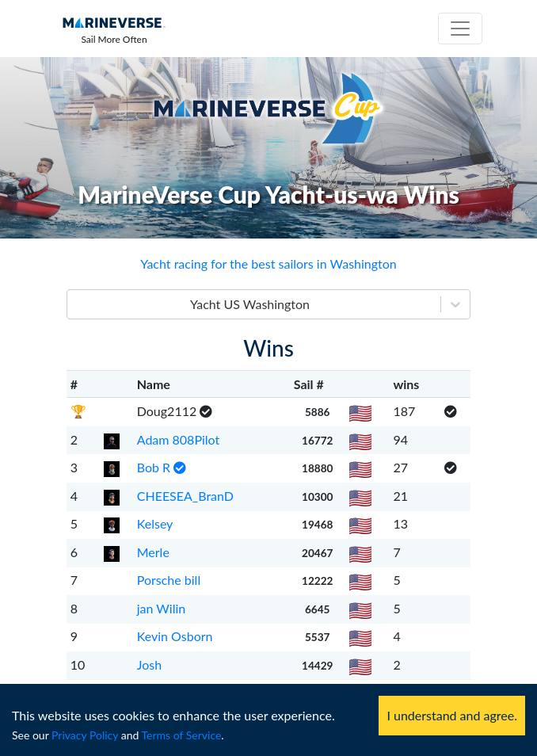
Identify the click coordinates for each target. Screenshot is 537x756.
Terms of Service (182, 735)
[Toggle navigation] (460, 29)
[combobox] (77, 304)
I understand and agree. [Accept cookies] (452, 715)
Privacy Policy (85, 735)
